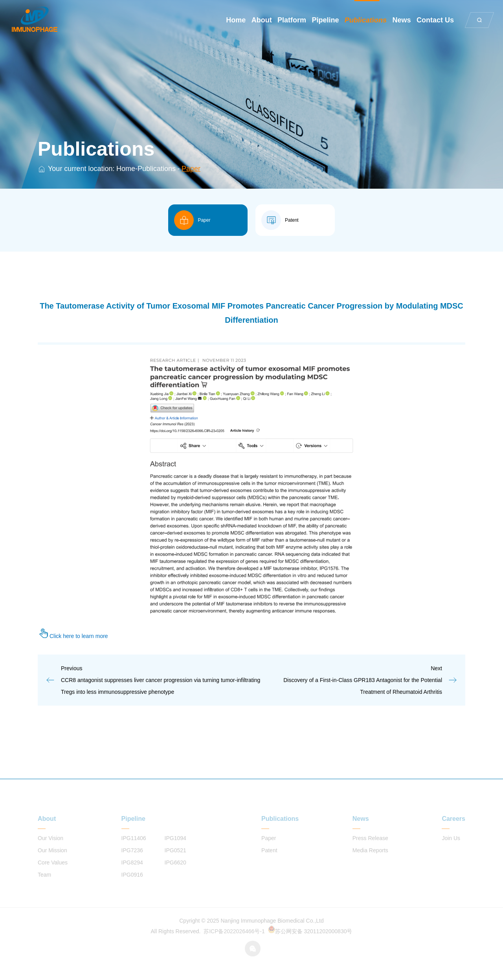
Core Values (53, 872)
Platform (292, 20)
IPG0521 (175, 860)
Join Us (451, 848)
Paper (191, 169)
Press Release (370, 848)
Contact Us (435, 20)
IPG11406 (134, 848)
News (402, 20)
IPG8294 (132, 872)
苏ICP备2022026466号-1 (234, 941)
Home (236, 20)
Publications (366, 20)
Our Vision (50, 848)
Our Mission (52, 860)
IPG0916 (132, 884)
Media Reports (370, 860)
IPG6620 (175, 872)
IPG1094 (175, 848)
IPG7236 (132, 860)
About (262, 20)
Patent (269, 860)
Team (44, 884)
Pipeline (326, 20)
